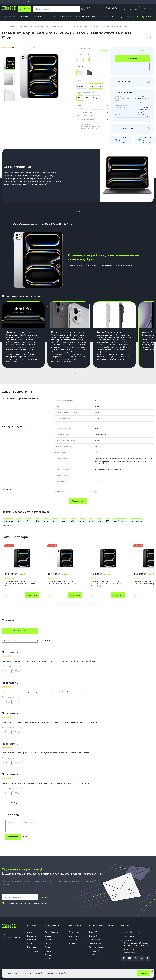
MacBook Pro (95, 951)
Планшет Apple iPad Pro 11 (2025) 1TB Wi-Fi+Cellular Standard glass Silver (64, 583)
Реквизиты (73, 940)
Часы (53, 17)
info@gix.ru (129, 936)
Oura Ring (117, 17)
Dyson (104, 17)
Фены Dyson (94, 940)
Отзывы (10, 2)
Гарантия (49, 951)
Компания (75, 926)
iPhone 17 (93, 932)
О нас (4, 2)
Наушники (65, 17)
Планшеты (40, 17)
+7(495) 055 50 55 (132, 932)
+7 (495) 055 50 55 (92, 8)
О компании (74, 932)
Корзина (145, 9)
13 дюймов (8, 521)
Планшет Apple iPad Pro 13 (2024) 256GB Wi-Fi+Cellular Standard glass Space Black (106, 584)
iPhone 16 (93, 936)
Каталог (32, 926)
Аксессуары (32, 951)
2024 (64, 521)
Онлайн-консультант (139, 17)
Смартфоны (9, 17)
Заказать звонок (90, 10)
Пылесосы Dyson (96, 947)
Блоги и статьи (75, 936)
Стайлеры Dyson (96, 943)
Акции (48, 958)
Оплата (25, 2)
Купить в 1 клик (132, 67)
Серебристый (120, 521)
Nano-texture (136, 521)
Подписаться (47, 897)
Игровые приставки (86, 17)
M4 (108, 521)
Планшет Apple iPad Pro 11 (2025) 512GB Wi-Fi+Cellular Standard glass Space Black (22, 584)
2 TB (20, 521)
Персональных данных (37, 903)
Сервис (48, 947)
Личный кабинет (52, 932)
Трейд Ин (49, 955)
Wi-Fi (29, 521)
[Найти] (77, 9)
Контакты (32, 2)
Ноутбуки (25, 17)
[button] (77, 212)
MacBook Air (94, 955)
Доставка (18, 2)
